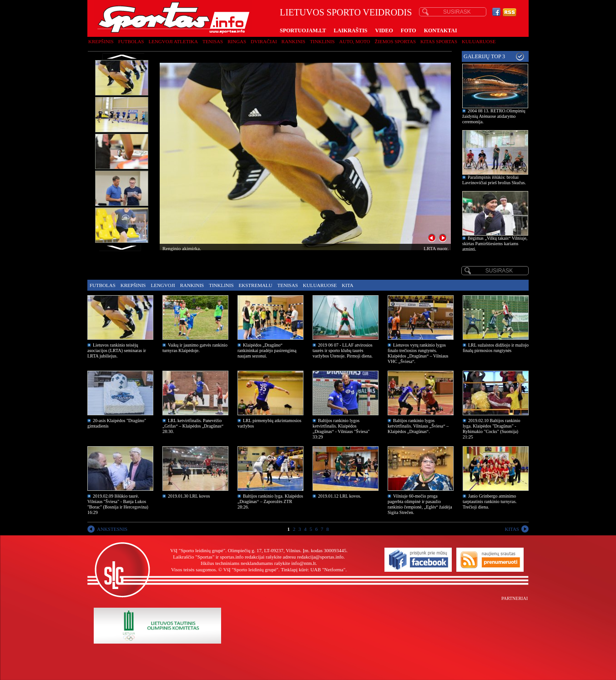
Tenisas (213, 41)
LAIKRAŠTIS (350, 30)
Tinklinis (322, 41)
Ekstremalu (256, 285)
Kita (347, 285)
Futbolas (131, 41)
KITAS (512, 529)
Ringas (237, 41)
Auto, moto (355, 41)
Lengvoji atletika (173, 41)
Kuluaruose (479, 41)
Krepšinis (101, 41)
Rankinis (294, 41)
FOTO (409, 30)
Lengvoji (163, 285)
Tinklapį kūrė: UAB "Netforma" (313, 569)
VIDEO (384, 30)
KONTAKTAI (441, 30)
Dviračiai (264, 41)
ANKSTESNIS (112, 529)
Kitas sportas (439, 41)
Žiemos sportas (395, 41)
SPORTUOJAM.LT (303, 30)
